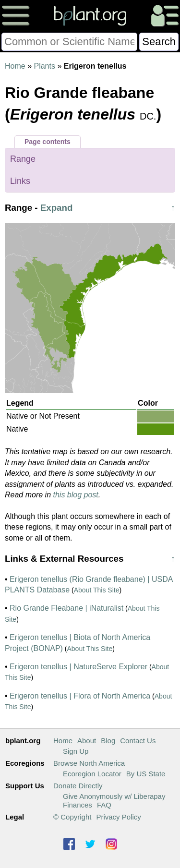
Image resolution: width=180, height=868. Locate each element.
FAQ (104, 805)
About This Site (97, 590)
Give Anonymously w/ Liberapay (114, 796)
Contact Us (138, 741)
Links (20, 181)
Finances (78, 805)
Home (15, 66)
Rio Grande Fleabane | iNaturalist (66, 608)
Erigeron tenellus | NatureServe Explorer (78, 667)
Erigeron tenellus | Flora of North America (80, 696)
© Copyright (72, 817)
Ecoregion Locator (92, 774)
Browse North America (89, 763)
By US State (146, 774)
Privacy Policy (118, 817)
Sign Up (76, 751)
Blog (108, 741)
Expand (57, 208)
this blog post (76, 495)
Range (23, 159)
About (87, 741)
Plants (44, 66)
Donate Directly (78, 786)
